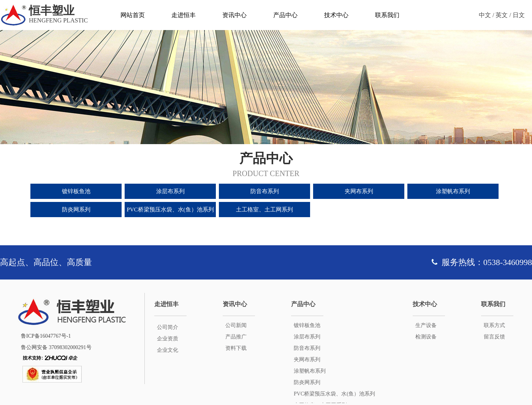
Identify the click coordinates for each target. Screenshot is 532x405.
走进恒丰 (184, 15)
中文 (485, 15)
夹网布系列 (359, 191)
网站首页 (133, 15)
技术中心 (336, 15)
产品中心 (285, 15)
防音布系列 (265, 191)
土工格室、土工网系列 (264, 210)
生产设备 (426, 325)
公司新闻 (236, 325)
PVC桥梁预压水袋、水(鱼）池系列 (170, 210)
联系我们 (387, 15)
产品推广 (236, 337)
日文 (519, 15)
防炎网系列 (76, 210)
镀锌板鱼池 (76, 191)
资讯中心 (234, 15)
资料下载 (236, 348)
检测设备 (426, 337)
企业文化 (168, 350)
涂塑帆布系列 (453, 191)
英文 (502, 15)
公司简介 (168, 327)
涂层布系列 (170, 191)
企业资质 (168, 339)
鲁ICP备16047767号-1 (46, 336)
